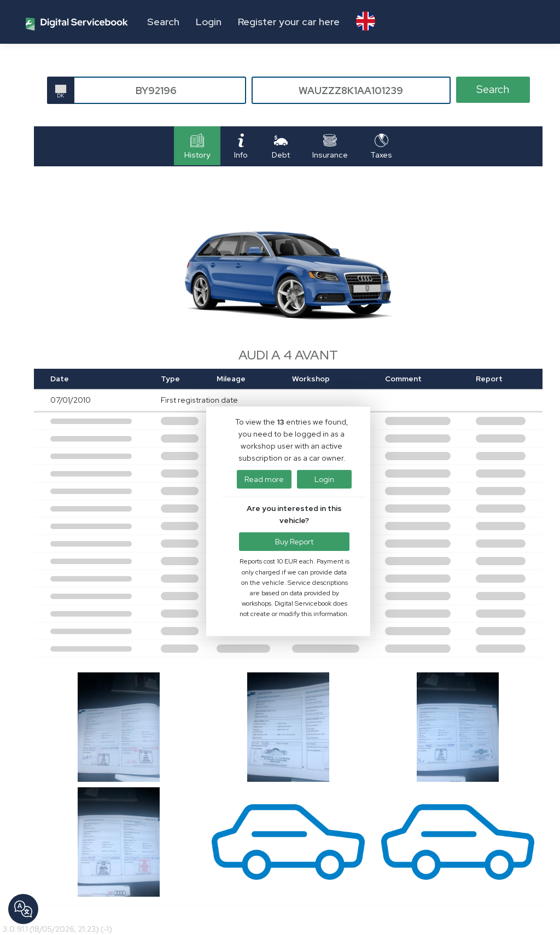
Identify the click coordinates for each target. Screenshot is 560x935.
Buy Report (294, 543)
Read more (264, 480)
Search (163, 22)
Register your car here (289, 22)
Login (209, 22)
